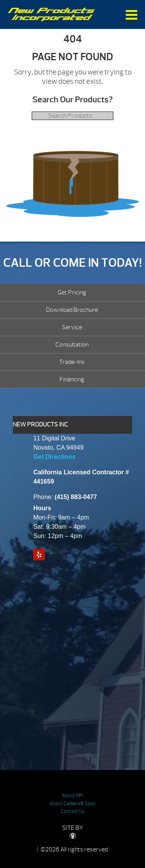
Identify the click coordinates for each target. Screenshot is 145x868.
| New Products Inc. (52, 14)
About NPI (72, 795)
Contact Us (72, 811)
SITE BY (73, 832)
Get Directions (54, 457)
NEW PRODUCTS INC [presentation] (40, 425)
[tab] (72, 425)
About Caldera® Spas (72, 804)
